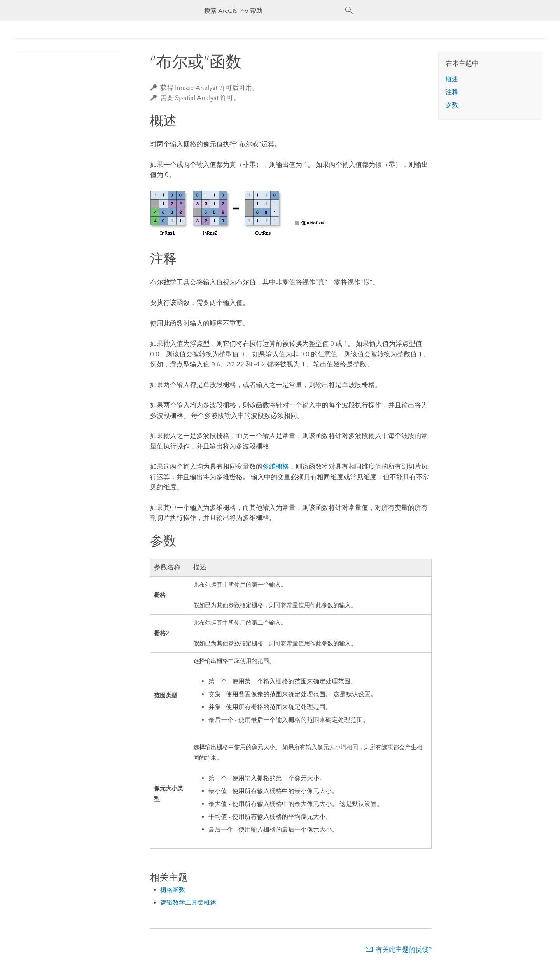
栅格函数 (173, 890)
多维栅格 (276, 466)
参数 (452, 105)
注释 (452, 92)
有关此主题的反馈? (404, 949)
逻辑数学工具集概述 (188, 903)
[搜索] (349, 11)
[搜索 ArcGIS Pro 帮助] (272, 11)
